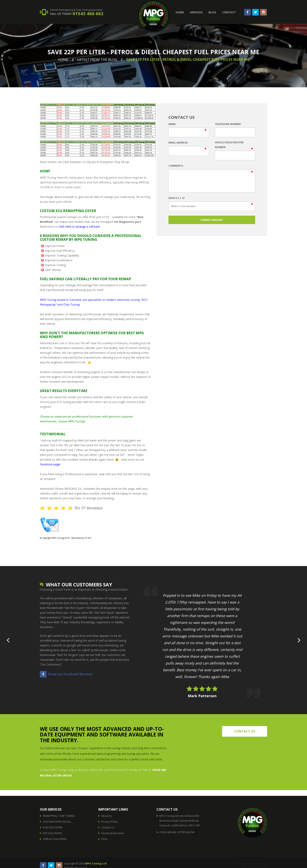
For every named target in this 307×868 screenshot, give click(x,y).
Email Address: (178, 143)
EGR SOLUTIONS (53, 827)
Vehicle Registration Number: (229, 145)
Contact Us (108, 827)
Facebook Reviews (113, 833)
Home (63, 59)
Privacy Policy (109, 822)
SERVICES (196, 12)
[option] (202, 642)
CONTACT (229, 12)
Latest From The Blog (97, 59)
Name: (172, 124)
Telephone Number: (228, 124)
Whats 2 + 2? (177, 198)
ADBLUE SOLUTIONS (55, 839)
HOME (180, 12)
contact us (245, 731)
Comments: (176, 166)
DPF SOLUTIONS (52, 833)
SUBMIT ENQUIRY (212, 220)
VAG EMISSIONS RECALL (57, 822)
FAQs (104, 839)
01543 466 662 (88, 13)
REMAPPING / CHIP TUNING (59, 816)
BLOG (212, 12)
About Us (107, 816)
